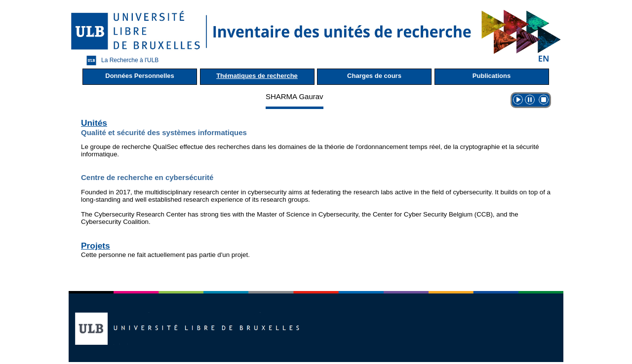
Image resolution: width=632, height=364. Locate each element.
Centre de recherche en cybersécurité (147, 177)
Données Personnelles (139, 76)
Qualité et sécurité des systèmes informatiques (164, 132)
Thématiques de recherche (257, 76)
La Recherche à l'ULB (120, 60)
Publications (492, 76)
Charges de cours (374, 76)
